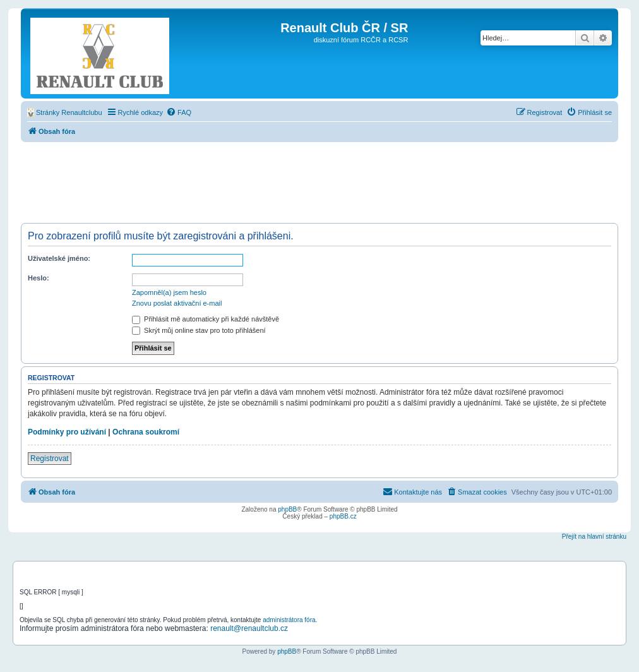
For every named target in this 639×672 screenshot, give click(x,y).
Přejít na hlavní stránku (594, 537)
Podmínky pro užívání (67, 432)
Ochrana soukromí (146, 432)
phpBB (287, 509)
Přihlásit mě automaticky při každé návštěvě (206, 319)
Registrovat (50, 459)
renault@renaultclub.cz (249, 628)
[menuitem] (65, 112)
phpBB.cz (343, 516)
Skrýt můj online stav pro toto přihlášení (199, 330)
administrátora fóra (289, 620)
